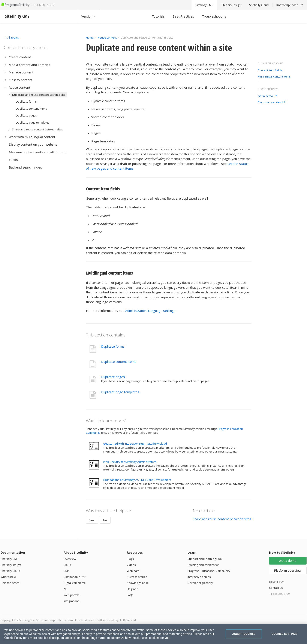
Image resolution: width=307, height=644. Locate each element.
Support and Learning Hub (205, 559)
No (105, 520)
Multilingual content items (274, 77)
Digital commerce (75, 583)
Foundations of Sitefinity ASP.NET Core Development (137, 480)
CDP (66, 571)
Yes (92, 520)
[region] (153, 634)
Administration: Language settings (150, 311)
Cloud (67, 565)
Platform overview (272, 102)
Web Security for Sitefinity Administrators (130, 462)
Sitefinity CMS (10, 559)
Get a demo (267, 96)
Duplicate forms (113, 346)
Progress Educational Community (209, 571)
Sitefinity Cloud (10, 571)
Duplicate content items (119, 362)
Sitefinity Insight (11, 565)
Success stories (137, 577)
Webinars (133, 571)
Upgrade (133, 589)
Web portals (72, 595)
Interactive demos (199, 577)
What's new (8, 577)
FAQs (130, 595)
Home (90, 37)
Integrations (71, 601)
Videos (131, 565)
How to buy (276, 582)
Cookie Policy (13, 638)
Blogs (130, 559)
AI (65, 589)
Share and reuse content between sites (222, 519)
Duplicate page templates (120, 392)
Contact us (276, 588)
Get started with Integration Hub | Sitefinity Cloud (135, 444)
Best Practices (183, 16)
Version (89, 16)
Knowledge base (138, 583)
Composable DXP (75, 577)
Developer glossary (200, 583)
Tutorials (158, 16)
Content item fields (270, 70)
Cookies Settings (285, 634)
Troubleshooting (214, 16)
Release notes (10, 583)
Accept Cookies (244, 634)
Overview (70, 559)
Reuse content (107, 37)
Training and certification (204, 565)
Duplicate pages (113, 377)
